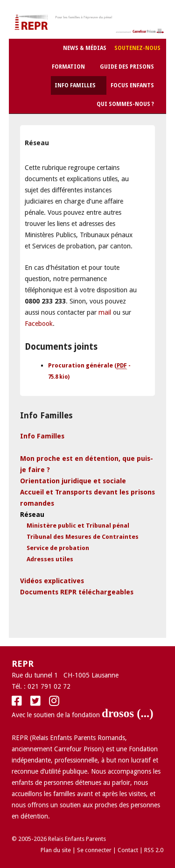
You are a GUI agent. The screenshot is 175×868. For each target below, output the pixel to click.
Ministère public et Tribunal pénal (78, 526)
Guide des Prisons (127, 67)
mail (105, 312)
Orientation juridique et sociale (73, 481)
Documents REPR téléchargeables (77, 592)
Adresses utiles (50, 559)
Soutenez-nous (137, 48)
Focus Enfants (132, 85)
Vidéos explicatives (52, 581)
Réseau (32, 515)
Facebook (39, 324)
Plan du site (56, 850)
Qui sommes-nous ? (125, 104)
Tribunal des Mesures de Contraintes (83, 537)
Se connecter (94, 850)
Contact (128, 850)
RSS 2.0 (154, 850)
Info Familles (75, 85)
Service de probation (58, 548)
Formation (68, 67)
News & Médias (85, 48)
